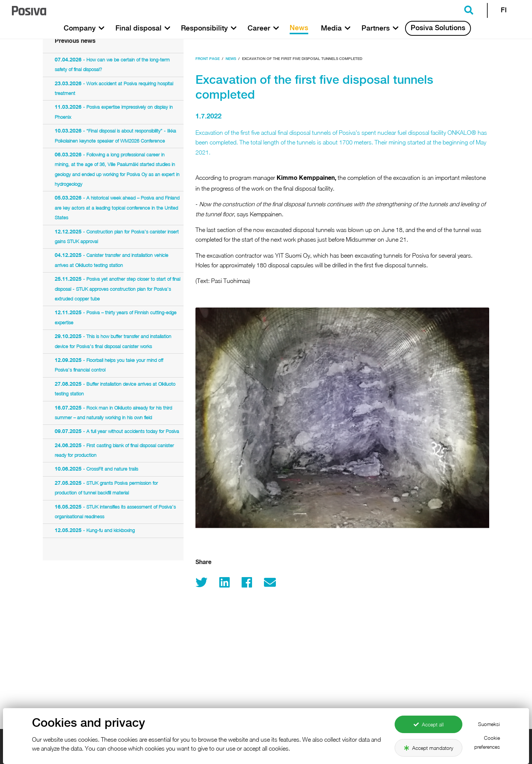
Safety (282, 758)
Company (181, 758)
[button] (101, 28)
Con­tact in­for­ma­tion (401, 744)
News (231, 59)
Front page (208, 59)
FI (504, 10)
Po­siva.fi (175, 744)
